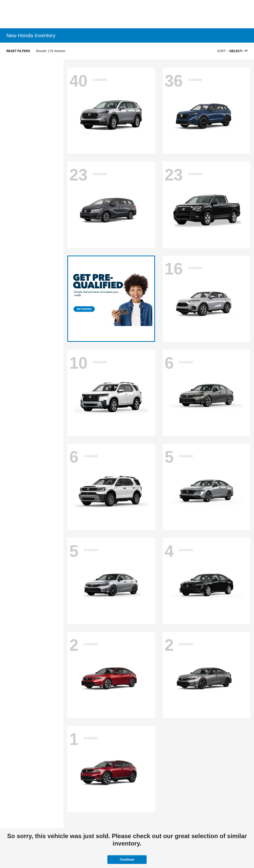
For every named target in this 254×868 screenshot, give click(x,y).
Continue (127, 859)
